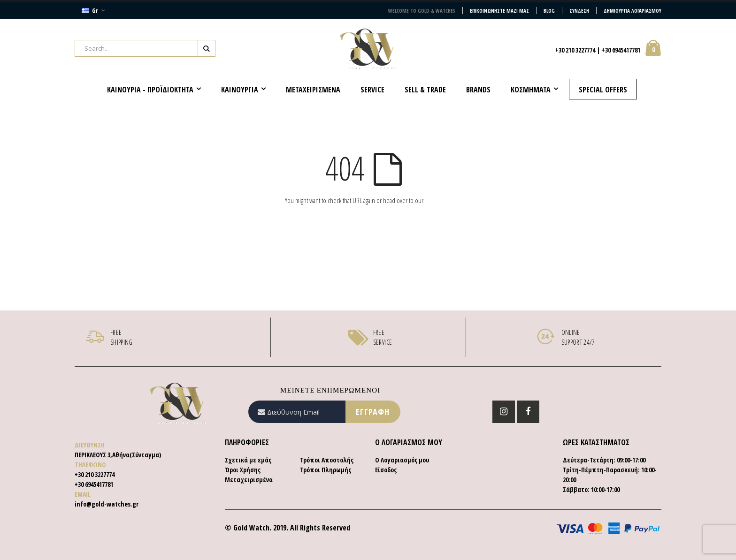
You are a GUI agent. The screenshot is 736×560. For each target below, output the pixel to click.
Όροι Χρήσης (243, 470)
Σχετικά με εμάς (248, 460)
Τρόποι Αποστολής (327, 460)
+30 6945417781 (621, 50)
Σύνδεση (579, 11)
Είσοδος (386, 470)
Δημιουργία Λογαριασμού (632, 11)
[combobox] (145, 48)
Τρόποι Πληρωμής (326, 470)
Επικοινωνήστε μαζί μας (499, 11)
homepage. (438, 200)
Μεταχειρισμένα (249, 480)
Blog (549, 11)
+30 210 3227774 (575, 50)
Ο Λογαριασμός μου (402, 460)
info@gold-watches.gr (107, 504)
